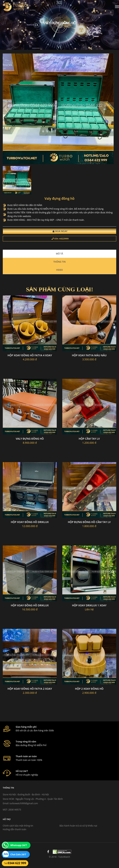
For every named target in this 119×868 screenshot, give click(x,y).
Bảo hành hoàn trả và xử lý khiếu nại (78, 826)
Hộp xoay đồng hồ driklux (30, 605)
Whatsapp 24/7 (19, 845)
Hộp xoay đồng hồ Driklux (30, 522)
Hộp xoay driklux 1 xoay (89, 605)
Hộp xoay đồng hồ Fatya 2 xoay (30, 689)
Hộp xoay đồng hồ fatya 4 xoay (30, 355)
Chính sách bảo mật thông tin (18, 826)
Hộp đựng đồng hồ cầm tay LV (89, 522)
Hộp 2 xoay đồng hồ (89, 689)
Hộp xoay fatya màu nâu (89, 355)
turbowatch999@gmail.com (24, 803)
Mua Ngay (60, 231)
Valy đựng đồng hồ (30, 439)
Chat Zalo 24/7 (18, 854)
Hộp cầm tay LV (89, 439)
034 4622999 (60, 239)
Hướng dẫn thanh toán (15, 829)
